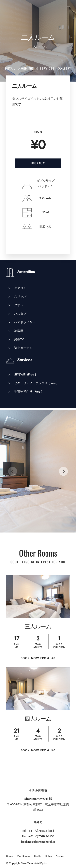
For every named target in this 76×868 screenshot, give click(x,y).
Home (10, 857)
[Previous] (13, 471)
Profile (38, 857)
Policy (49, 857)
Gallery (64, 69)
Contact (60, 857)
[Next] (63, 471)
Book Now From (38, 658)
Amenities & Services (37, 69)
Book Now (38, 163)
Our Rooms (24, 857)
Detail (10, 69)
